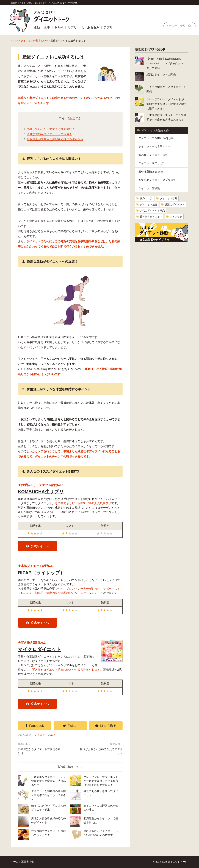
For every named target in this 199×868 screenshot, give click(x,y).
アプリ (108, 27)
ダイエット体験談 (149, 188)
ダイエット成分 (149, 205)
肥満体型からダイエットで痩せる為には (39, 751)
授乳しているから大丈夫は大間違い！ (51, 129)
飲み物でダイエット (153, 155)
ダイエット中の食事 (154, 146)
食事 (47, 27)
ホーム (15, 862)
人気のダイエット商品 (152, 211)
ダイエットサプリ (152, 163)
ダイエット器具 (168, 199)
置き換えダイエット (151, 217)
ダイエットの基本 (45, 735)
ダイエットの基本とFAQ (34, 41)
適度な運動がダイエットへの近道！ (49, 134)
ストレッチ (176, 217)
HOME (14, 41)
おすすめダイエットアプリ (157, 180)
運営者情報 (27, 862)
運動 (37, 27)
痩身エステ (146, 199)
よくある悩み (90, 27)
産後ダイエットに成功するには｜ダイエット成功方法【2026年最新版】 (45, 3)
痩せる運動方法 (151, 171)
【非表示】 (74, 119)
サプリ (72, 27)
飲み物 (59, 27)
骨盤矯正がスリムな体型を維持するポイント (55, 139)
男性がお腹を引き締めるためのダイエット (101, 751)
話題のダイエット (175, 205)
